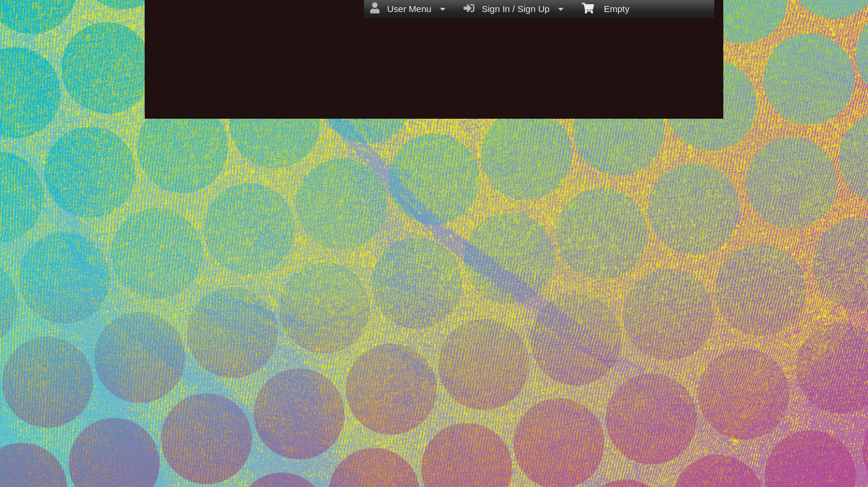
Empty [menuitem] (605, 8)
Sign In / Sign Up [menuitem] (514, 8)
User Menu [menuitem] (408, 8)
